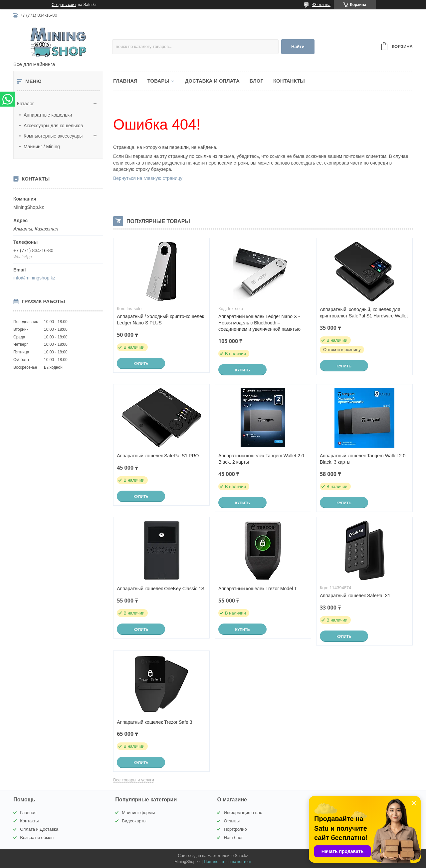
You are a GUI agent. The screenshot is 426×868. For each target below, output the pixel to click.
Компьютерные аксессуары (53, 136)
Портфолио (235, 829)
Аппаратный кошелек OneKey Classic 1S (161, 589)
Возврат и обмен (37, 838)
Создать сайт (64, 5)
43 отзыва (321, 5)
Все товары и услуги (134, 780)
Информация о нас (243, 813)
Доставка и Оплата (212, 81)
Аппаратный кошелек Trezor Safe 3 (154, 722)
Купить (141, 364)
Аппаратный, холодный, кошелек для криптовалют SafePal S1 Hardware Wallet (364, 313)
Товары (158, 81)
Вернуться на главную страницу (148, 178)
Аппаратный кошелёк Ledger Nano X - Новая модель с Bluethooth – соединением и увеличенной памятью (259, 323)
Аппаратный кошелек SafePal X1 (355, 596)
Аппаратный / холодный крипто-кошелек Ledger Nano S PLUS (160, 320)
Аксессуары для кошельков (53, 126)
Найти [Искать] (298, 46)
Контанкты (289, 81)
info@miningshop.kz (34, 278)
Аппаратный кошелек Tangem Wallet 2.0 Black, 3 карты (363, 459)
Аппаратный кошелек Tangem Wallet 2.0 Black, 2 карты (261, 459)
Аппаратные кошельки (48, 115)
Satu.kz (241, 856)
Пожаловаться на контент (228, 862)
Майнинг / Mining (42, 147)
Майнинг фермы (138, 813)
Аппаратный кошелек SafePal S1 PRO (158, 456)
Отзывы (232, 821)
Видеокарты (134, 821)
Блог (256, 81)
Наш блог (233, 838)
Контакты (29, 821)
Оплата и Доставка (39, 829)
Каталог (25, 104)
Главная (125, 81)
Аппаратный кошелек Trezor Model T (258, 589)
